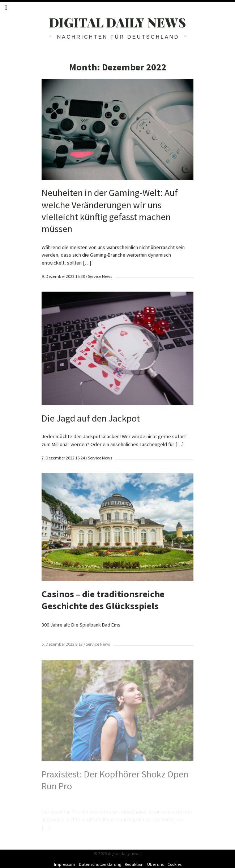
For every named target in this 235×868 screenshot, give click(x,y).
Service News (100, 276)
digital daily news (118, 22)
